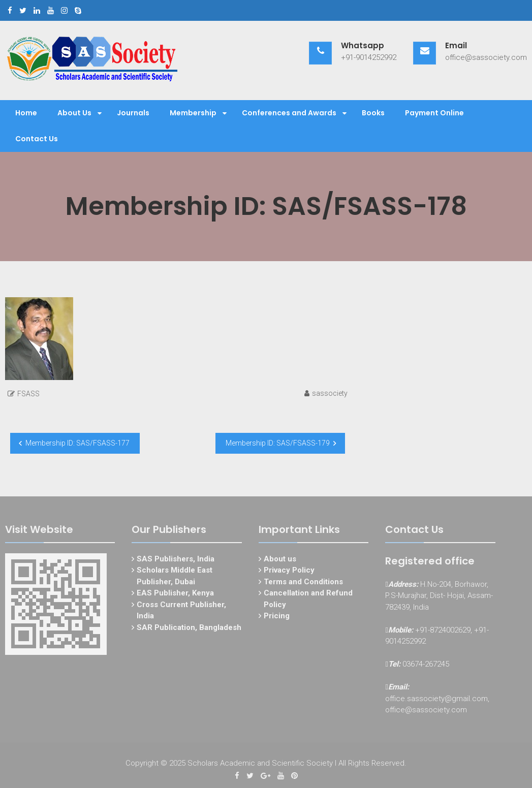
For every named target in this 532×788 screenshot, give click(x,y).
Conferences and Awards (289, 113)
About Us (74, 113)
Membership (193, 113)
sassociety (330, 393)
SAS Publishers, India (176, 561)
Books (373, 113)
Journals (133, 113)
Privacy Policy (289, 573)
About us (280, 561)
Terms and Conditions (303, 584)
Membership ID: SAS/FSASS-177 (77, 443)
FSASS (28, 394)
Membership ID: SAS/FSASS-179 (278, 443)
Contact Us (37, 139)
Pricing (277, 618)
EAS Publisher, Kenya (175, 595)
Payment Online (434, 113)
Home (26, 113)
